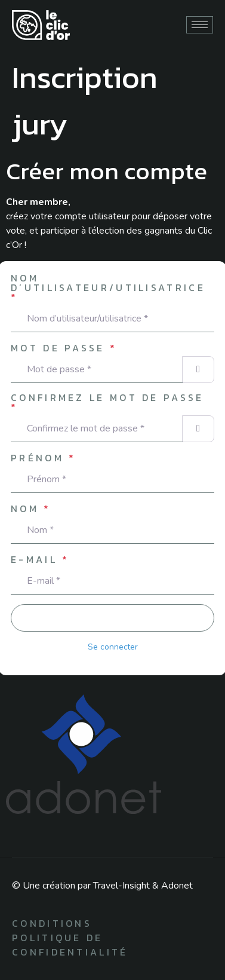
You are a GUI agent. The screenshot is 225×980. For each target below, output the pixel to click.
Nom (31, 509)
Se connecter (113, 647)
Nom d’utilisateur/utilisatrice (108, 287)
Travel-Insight (121, 886)
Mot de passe (64, 348)
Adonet (177, 886)
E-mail (40, 559)
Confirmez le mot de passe (107, 402)
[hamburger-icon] (200, 25)
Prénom (43, 458)
